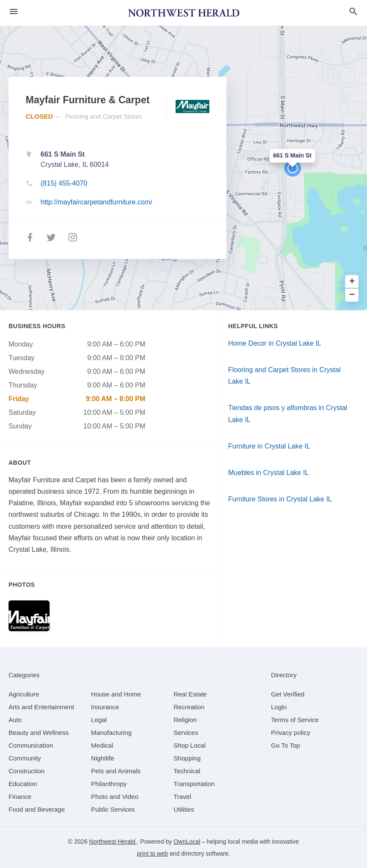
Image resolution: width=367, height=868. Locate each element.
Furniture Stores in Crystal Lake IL (280, 499)
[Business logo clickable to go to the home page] (184, 13)
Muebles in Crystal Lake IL (269, 473)
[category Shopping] (187, 758)
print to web (153, 853)
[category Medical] (102, 745)
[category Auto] (15, 720)
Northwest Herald (113, 842)
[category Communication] (31, 745)
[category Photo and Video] (115, 797)
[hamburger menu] (14, 12)
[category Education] (23, 784)
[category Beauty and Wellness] (39, 733)
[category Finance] (20, 797)
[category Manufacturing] (111, 733)
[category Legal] (99, 720)
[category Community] (25, 758)
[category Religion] (185, 720)
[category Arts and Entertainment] (41, 707)
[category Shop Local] (189, 745)
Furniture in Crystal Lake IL (269, 446)
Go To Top (285, 745)
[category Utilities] (184, 809)
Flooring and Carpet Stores (103, 116)
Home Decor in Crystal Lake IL (275, 343)
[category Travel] (182, 797)
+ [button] (352, 282)
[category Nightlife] (103, 758)
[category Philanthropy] (109, 784)
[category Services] (186, 733)
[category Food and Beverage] (37, 809)
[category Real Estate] (190, 694)
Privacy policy (291, 733)
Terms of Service (295, 720)
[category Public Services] (113, 809)
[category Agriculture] (24, 694)
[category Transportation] (194, 784)
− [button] (352, 295)
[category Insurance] (105, 707)
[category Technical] (187, 771)
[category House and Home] (116, 694)
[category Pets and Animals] (116, 771)
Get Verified (288, 694)
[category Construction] (26, 771)
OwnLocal (187, 842)
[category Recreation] (189, 707)
